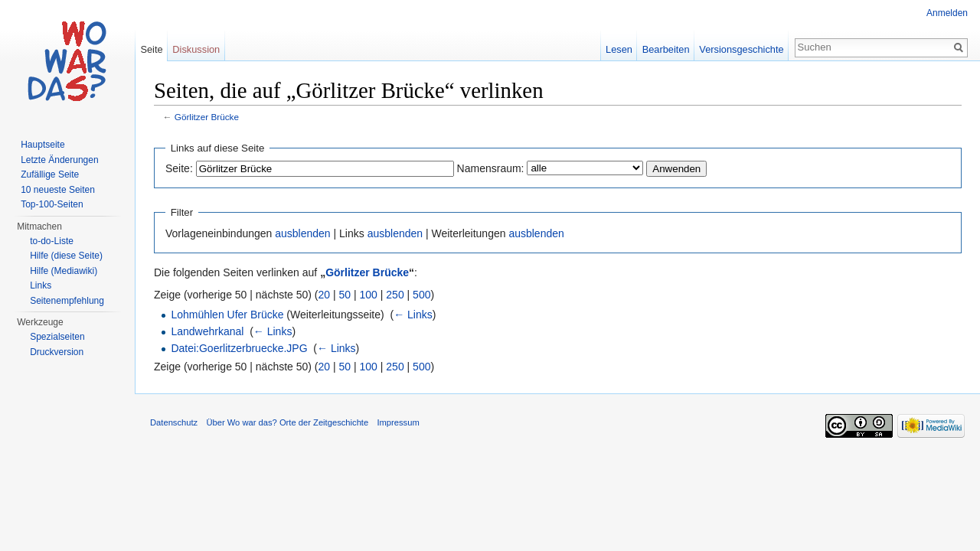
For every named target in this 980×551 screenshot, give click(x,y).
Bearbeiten (666, 49)
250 (395, 295)
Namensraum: (491, 168)
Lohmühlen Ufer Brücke (227, 315)
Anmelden (947, 13)
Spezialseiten (57, 337)
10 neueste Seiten (58, 190)
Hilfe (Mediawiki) (64, 271)
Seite (151, 49)
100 (369, 295)
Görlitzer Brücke (207, 117)
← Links (413, 315)
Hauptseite (42, 145)
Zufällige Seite (50, 174)
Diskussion (196, 49)
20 (325, 295)
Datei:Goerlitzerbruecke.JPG (239, 348)
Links (41, 285)
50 (345, 295)
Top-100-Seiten (52, 204)
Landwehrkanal (207, 331)
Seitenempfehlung (67, 301)
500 (421, 295)
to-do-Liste (52, 241)
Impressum (398, 422)
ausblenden (302, 233)
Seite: (179, 168)
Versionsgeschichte (741, 49)
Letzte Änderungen (59, 160)
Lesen (619, 49)
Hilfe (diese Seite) (66, 256)
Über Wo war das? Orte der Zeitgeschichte (287, 422)
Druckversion (57, 352)
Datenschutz (174, 422)
